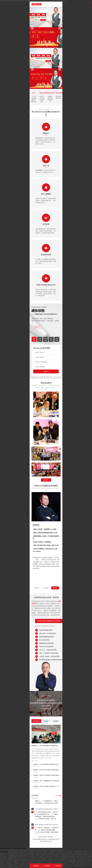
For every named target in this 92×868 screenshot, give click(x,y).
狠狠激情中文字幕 (26, 861)
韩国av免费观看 (80, 863)
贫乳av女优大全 (50, 856)
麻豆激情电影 (44, 858)
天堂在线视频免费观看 (41, 853)
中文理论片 (45, 852)
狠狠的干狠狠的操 (24, 859)
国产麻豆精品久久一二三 (57, 855)
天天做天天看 (69, 866)
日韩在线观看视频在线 (79, 866)
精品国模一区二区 (52, 859)
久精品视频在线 (10, 867)
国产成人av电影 (23, 852)
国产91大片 (22, 853)
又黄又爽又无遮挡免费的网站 (35, 852)
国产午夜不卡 (9, 864)
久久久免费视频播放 (10, 855)
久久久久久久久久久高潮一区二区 (31, 858)
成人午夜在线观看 (71, 859)
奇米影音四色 (80, 855)
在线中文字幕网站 (77, 852)
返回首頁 (51, 837)
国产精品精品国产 (14, 852)
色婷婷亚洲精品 (51, 853)
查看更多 (46, 480)
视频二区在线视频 (82, 861)
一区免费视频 (72, 863)
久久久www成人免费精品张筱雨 (67, 856)
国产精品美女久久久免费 (80, 853)
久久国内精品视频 (31, 856)
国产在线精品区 (83, 864)
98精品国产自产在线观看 (70, 855)
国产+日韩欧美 (22, 856)
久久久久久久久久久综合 (73, 864)
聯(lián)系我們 (43, 837)
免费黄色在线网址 (13, 856)
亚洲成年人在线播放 (35, 855)
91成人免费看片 (80, 859)
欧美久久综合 (60, 852)
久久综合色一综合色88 (18, 864)
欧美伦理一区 (86, 852)
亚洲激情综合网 (52, 852)
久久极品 (56, 856)
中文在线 (26, 867)
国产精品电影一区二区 (40, 863)
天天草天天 (51, 858)
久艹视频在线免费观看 (71, 861)
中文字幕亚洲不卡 (40, 856)
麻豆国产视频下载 (45, 855)
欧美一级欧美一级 (42, 859)
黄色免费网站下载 (16, 861)
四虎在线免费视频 (61, 859)
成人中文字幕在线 (60, 853)
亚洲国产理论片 (33, 859)
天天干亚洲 (8, 861)
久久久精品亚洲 (68, 852)
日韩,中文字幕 (9, 863)
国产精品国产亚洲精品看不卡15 (39, 861)
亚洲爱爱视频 (10, 859)
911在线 (27, 864)
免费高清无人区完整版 (13, 853)
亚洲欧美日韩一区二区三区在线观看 (56, 861)
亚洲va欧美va (79, 858)
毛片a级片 (57, 858)
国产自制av (5, 858)
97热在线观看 (50, 863)
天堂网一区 (20, 858)
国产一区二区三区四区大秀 (23, 855)
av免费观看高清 (30, 863)
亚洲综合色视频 (12, 858)
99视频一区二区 (19, 867)
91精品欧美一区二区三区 (19, 863)
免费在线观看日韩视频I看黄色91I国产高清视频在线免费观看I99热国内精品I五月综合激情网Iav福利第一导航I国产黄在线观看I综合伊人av (33, 1)
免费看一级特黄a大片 (81, 856)
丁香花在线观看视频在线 (10, 866)
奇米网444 (16, 859)
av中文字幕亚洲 (64, 858)
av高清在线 (87, 855)
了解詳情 (37, 327)
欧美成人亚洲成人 (30, 853)
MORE (57, 796)
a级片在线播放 (58, 863)
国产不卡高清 (72, 858)
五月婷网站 (65, 863)
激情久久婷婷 (21, 866)
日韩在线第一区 (69, 853)
